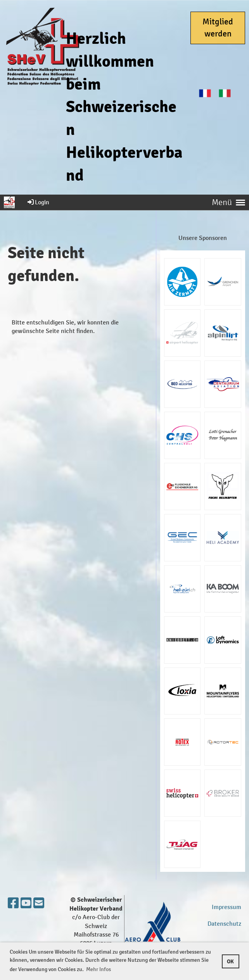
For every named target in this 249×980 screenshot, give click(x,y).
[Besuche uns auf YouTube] (26, 904)
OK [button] (230, 961)
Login (38, 202)
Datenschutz (224, 924)
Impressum (227, 907)
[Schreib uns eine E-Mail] (39, 904)
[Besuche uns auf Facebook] (13, 904)
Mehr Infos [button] (99, 969)
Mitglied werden (218, 28)
